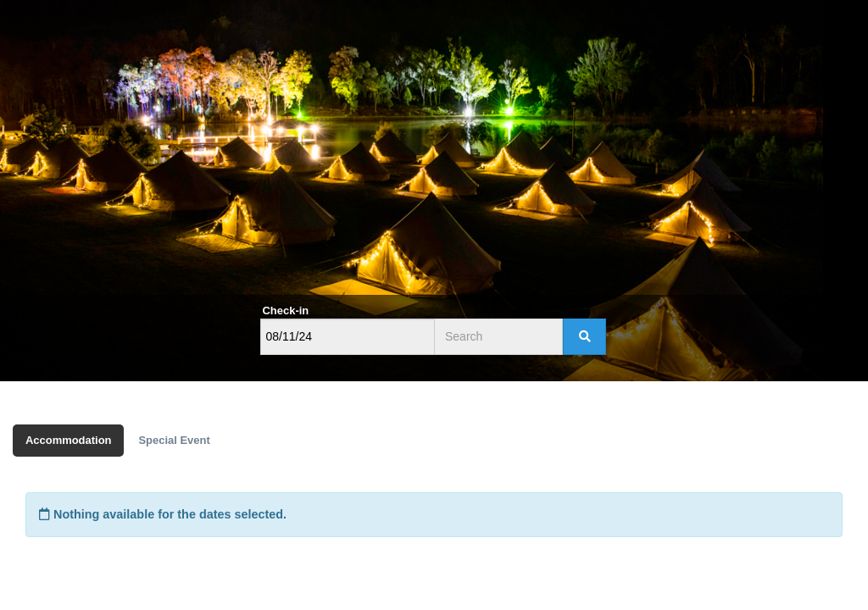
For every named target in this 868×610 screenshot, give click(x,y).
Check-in (286, 311)
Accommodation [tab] (68, 440)
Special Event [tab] (174, 440)
